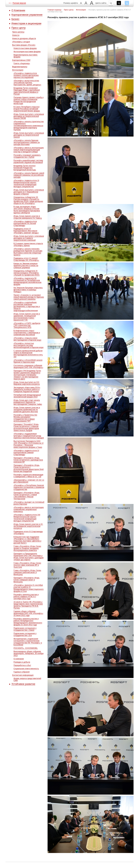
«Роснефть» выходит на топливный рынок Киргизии (29, 503)
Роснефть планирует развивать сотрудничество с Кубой (27, 156)
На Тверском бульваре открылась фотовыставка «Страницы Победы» (28, 290)
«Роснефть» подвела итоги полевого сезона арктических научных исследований (26, 75)
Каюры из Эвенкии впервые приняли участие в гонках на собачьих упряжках (26, 265)
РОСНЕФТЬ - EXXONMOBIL (26, 648)
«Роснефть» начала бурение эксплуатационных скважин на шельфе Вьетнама (27, 142)
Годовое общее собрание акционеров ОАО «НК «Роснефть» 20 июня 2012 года (28, 613)
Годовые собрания (22, 672)
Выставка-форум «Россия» (24, 45)
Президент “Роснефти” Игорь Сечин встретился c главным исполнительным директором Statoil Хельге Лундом (26, 427)
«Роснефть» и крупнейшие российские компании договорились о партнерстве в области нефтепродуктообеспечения (27, 306)
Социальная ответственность (26, 669)
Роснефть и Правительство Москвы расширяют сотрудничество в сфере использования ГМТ (25, 418)
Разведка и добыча (22, 662)
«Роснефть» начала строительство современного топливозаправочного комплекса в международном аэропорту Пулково (29, 126)
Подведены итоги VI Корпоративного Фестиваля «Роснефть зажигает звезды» (26, 231)
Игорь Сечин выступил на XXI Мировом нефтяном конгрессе (27, 383)
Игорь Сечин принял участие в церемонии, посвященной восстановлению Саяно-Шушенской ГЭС (27, 317)
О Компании (18, 10)
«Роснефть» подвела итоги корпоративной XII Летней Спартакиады (25, 223)
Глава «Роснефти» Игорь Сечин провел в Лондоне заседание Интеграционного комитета (27, 548)
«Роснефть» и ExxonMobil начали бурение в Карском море (28, 361)
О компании (19, 659)
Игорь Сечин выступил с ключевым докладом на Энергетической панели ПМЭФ (29, 116)
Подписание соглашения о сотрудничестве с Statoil (25, 629)
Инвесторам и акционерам (26, 23)
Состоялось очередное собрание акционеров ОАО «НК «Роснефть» (28, 366)
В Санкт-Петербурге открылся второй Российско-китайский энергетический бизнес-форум (27, 109)
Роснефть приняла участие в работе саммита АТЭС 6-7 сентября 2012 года (26, 597)
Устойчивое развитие (23, 684)
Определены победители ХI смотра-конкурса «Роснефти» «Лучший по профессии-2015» (27, 273)
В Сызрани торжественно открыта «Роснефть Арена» (28, 244)
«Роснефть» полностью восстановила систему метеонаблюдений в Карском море (28, 345)
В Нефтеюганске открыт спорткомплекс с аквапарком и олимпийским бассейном (27, 333)
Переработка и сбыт (22, 665)
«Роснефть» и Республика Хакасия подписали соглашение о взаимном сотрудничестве (29, 487)
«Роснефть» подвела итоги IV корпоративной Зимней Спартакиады (26, 452)
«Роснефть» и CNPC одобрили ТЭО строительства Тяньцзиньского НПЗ (27, 325)
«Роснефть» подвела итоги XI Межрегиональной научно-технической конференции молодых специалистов (26, 183)
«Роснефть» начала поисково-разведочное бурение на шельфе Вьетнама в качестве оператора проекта (28, 252)
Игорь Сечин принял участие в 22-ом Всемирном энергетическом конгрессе (28, 526)
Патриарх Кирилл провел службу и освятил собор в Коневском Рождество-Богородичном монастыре (28, 100)
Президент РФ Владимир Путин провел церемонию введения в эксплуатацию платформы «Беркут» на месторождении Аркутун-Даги (27, 375)
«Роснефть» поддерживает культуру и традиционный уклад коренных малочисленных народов (29, 436)
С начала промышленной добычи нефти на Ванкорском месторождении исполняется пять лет (28, 354)
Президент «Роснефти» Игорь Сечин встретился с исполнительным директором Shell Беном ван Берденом (29, 468)
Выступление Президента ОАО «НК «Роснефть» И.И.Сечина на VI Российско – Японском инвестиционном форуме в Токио (28, 444)
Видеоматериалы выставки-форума (26, 56)
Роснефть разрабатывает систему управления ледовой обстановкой (28, 161)
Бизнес (15, 19)
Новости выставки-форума (25, 48)
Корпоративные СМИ (21, 60)
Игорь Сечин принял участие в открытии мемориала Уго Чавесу (28, 217)
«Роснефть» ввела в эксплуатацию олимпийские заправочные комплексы (29, 509)
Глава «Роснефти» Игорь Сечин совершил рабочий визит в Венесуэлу (27, 572)
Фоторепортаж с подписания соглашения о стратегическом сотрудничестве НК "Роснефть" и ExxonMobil (28, 642)
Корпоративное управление (27, 15)
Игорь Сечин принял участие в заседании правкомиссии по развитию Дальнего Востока (27, 410)
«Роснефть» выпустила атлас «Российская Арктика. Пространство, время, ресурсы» (27, 83)
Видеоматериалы (20, 67)
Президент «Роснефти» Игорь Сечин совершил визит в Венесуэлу (27, 580)
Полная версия (19, 3)
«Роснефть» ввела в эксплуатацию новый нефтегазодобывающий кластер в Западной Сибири (29, 150)
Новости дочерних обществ (24, 38)
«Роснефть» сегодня (21, 42)
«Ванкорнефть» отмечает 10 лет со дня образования (29, 481)
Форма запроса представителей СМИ (27, 679)
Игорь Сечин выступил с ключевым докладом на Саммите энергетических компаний (29, 238)
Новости (16, 35)
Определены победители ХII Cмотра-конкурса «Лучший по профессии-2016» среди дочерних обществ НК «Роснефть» (28, 200)
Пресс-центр (19, 28)
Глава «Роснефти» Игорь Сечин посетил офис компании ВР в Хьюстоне (27, 565)
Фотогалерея (18, 70)
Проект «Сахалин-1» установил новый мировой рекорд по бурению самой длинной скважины (29, 297)
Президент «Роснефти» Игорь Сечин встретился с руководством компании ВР (28, 460)
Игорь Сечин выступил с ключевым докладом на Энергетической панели (29, 135)
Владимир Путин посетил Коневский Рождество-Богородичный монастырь (25, 168)
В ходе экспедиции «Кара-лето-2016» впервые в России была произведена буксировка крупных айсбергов (27, 210)
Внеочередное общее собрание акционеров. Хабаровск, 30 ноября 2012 (28, 653)
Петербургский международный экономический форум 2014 (27, 396)
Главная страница (54, 10)
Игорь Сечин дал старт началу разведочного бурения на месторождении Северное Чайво (28, 402)
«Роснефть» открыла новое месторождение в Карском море (27, 339)
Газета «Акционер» (22, 63)
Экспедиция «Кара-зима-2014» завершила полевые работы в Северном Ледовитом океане (27, 389)
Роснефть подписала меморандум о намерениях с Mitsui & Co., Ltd (28, 476)
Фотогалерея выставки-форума (27, 51)
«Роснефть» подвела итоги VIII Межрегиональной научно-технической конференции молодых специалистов (27, 518)
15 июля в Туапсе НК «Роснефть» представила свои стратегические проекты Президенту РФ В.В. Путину (28, 605)
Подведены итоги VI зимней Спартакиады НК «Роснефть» (26, 259)
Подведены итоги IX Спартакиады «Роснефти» (28, 532)
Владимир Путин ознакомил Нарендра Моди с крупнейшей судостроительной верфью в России (27, 91)
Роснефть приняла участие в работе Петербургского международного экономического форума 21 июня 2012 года (28, 622)
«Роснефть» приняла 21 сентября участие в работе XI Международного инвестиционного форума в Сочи (29, 588)
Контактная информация (23, 675)
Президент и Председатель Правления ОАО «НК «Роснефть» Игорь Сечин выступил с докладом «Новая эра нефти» (28, 557)
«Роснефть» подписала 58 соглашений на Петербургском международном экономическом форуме (27, 281)
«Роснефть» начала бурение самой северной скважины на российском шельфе (29, 175)
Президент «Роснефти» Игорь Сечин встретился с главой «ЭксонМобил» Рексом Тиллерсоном (27, 496)
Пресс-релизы (18, 32)
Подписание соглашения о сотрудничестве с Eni (25, 634)
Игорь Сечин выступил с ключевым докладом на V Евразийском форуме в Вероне (29, 192)
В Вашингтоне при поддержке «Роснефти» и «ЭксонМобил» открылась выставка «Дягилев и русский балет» (27, 540)
